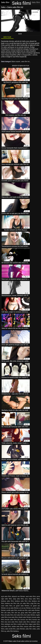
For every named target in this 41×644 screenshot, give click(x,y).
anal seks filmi (31, 596)
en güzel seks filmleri (21, 606)
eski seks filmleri (34, 610)
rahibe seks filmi (17, 627)
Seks (3, 7)
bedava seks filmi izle (23, 601)
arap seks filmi (18, 599)
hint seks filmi (19, 615)
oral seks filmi (6, 627)
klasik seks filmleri (25, 617)
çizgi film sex (35, 603)
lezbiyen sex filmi (11, 624)
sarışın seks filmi (30, 627)
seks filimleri (21, 629)
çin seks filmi (25, 603)
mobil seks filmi (23, 624)
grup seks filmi (26, 613)
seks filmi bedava (13, 631)
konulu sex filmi (26, 620)
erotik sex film (23, 610)
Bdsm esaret (16, 62)
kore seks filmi (13, 622)
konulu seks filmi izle (12, 620)
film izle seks (6, 613)
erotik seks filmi (12, 610)
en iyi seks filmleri (13, 608)
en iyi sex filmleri (25, 608)
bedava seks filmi (7, 601)
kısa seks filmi (13, 617)
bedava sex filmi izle (12, 603)
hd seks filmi (9, 615)
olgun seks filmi (34, 624)
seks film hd (25, 62)
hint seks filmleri (30, 615)
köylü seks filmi (24, 622)
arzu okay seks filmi (32, 599)
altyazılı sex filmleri (18, 596)
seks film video (31, 629)
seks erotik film (10, 629)
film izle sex (16, 613)
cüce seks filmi (7, 606)
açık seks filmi (6, 596)
